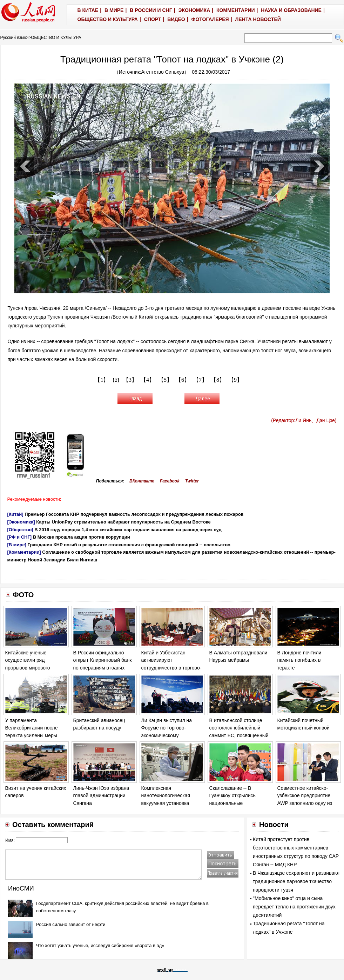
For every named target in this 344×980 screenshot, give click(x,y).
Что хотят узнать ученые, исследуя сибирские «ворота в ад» (100, 945)
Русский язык (13, 38)
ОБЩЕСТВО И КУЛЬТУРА (56, 38)
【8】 (218, 380)
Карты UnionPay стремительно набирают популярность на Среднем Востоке (123, 522)
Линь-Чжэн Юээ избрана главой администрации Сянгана (101, 796)
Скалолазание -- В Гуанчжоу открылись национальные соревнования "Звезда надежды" (235, 803)
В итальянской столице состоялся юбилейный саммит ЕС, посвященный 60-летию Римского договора (239, 735)
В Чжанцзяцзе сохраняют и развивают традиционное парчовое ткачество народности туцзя (296, 881)
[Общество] (20, 530)
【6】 (183, 380)
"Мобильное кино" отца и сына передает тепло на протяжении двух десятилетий (294, 907)
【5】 (165, 380)
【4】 (148, 380)
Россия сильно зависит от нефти (71, 924)
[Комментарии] (24, 552)
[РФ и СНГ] (20, 537)
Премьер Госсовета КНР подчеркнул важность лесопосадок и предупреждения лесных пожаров (134, 514)
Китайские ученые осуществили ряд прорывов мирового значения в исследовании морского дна (35, 668)
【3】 (130, 380)
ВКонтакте (142, 481)
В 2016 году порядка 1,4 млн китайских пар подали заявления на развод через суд (128, 530)
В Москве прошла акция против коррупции (82, 537)
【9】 (235, 380)
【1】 (102, 380)
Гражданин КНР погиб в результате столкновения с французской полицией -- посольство (129, 545)
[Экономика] (21, 522)
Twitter (192, 481)
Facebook (170, 481)
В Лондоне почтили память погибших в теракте (299, 660)
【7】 (200, 380)
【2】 (116, 380)
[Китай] (15, 514)
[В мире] (17, 545)
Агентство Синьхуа (163, 72)
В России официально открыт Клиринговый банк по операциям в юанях (103, 660)
